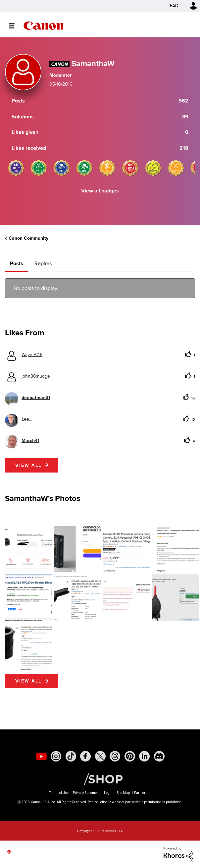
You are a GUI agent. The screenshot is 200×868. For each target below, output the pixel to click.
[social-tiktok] (71, 756)
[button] (29, 548)
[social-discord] (159, 756)
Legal (108, 793)
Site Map (123, 793)
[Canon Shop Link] (100, 779)
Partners (141, 793)
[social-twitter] (100, 756)
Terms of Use (59, 793)
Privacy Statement (86, 793)
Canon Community (43, 26)
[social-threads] (115, 756)
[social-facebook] (85, 756)
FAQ (174, 6)
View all (28, 465)
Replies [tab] (43, 263)
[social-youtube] (41, 756)
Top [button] (9, 852)
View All (28, 681)
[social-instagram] (56, 756)
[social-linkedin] (144, 756)
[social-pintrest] (130, 756)
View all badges (100, 191)
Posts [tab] (17, 263)
